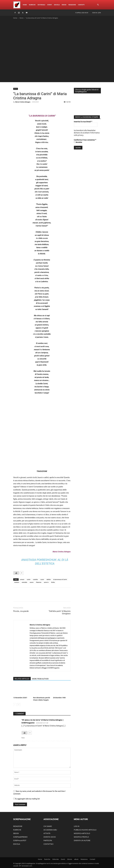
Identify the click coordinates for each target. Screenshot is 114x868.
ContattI (81, 5)
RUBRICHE (17, 830)
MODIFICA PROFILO (81, 837)
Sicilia (53, 582)
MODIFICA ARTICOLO (82, 833)
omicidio (24, 582)
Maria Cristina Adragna (23, 102)
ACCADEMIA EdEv (50, 830)
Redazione (72, 5)
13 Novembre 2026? (20, 698)
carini (29, 579)
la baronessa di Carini (60, 579)
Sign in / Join (96, 13)
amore (22, 579)
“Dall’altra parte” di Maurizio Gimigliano (60, 612)
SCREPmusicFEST (20, 840)
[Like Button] (16, 573)
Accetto (78, 142)
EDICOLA (17, 844)
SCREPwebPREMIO (20, 837)
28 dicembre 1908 (59, 698)
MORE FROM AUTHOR (40, 679)
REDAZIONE (18, 826)
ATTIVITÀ (47, 833)
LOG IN (77, 826)
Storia (21, 18)
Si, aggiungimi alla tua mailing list (27, 799)
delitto (49, 579)
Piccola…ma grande (21, 611)
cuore (42, 579)
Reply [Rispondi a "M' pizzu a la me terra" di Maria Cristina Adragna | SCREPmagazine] (23, 738)
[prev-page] (15, 705)
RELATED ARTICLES (22, 679)
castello (35, 579)
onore (32, 582)
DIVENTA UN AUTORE (82, 840)
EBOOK (16, 833)
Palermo (39, 582)
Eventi (50, 5)
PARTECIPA (48, 840)
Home (25, 5)
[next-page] (19, 705)
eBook (64, 5)
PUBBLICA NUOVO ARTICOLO (85, 830)
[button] (98, 5)
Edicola (57, 5)
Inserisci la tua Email (83, 121)
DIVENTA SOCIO (50, 837)
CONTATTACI (49, 844)
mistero (17, 582)
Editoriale (41, 5)
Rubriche (32, 5)
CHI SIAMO (48, 826)
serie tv (46, 582)
